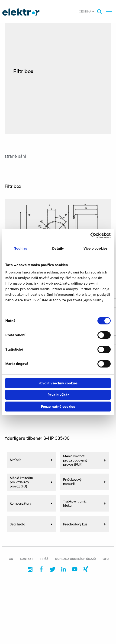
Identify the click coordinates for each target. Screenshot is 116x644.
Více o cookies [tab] (95, 248)
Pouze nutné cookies (58, 407)
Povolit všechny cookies (58, 383)
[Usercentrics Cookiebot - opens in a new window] (90, 236)
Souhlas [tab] (21, 248)
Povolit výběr (58, 395)
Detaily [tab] (58, 248)
